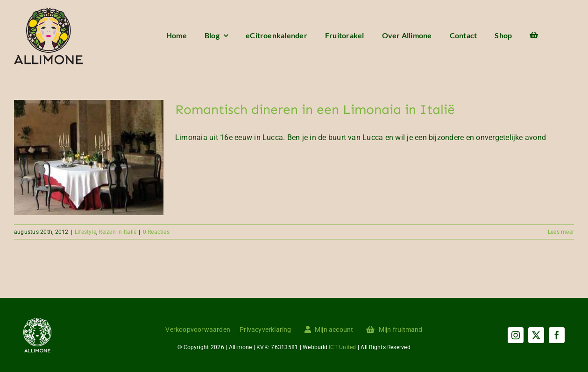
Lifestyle (85, 232)
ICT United (342, 347)
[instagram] (516, 335)
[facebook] (557, 335)
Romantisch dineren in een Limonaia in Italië (315, 109)
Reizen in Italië (117, 232)
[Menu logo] (49, 11)
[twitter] (536, 335)
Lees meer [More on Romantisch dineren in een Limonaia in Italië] (561, 232)
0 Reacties (156, 232)
